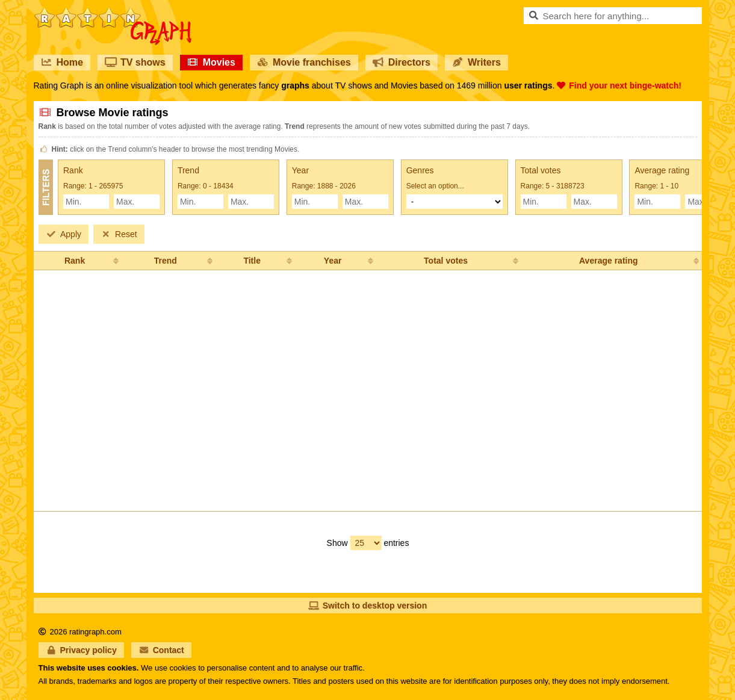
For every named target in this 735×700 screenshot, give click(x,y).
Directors (402, 62)
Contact (161, 650)
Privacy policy (81, 650)
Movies (211, 62)
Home (62, 62)
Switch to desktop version (367, 606)
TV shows (135, 62)
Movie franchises (304, 62)
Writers (476, 62)
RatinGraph (113, 12)
